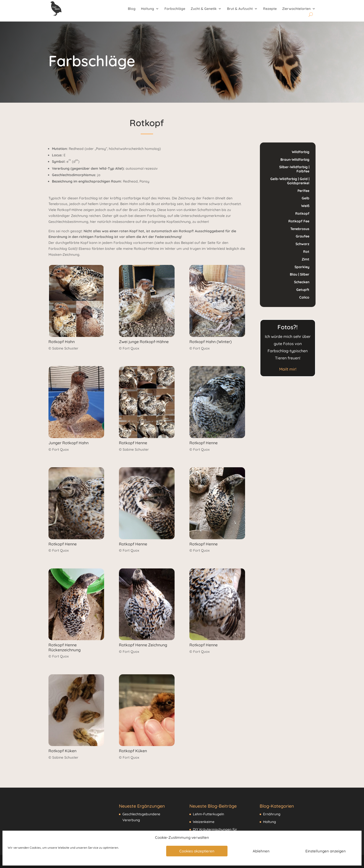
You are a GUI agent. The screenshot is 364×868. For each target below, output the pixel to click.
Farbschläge (175, 9)
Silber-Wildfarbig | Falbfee (294, 169)
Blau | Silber (300, 274)
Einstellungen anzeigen (326, 851)
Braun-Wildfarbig (295, 160)
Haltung (148, 9)
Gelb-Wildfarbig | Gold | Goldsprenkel (290, 181)
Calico (304, 297)
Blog (132, 9)
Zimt (306, 259)
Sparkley (302, 267)
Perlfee (303, 191)
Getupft (303, 290)
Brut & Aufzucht (240, 9)
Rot (306, 252)
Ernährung (272, 814)
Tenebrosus (300, 229)
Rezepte (270, 9)
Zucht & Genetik (204, 9)
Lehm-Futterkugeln (208, 814)
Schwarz (302, 244)
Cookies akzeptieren (197, 851)
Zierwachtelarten (296, 9)
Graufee (303, 236)
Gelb (306, 198)
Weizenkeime (204, 822)
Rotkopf (302, 213)
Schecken (302, 282)
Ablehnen (261, 851)
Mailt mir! (288, 369)
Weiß (305, 206)
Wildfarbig (301, 152)
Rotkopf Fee (299, 221)
